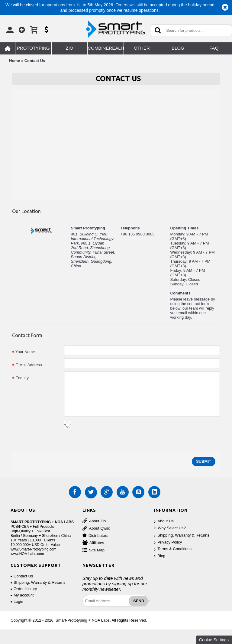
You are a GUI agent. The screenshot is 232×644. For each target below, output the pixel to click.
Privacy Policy (168, 542)
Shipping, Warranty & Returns (182, 536)
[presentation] (110, 433)
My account (22, 595)
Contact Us (35, 61)
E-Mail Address (29, 365)
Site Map (93, 550)
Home (14, 61)
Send (139, 601)
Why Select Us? (170, 528)
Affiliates (93, 543)
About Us (164, 521)
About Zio (94, 521)
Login (17, 601)
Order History (24, 589)
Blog (160, 556)
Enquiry (22, 378)
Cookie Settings (214, 640)
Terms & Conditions (173, 549)
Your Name (25, 352)
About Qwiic (96, 529)
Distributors (95, 536)
